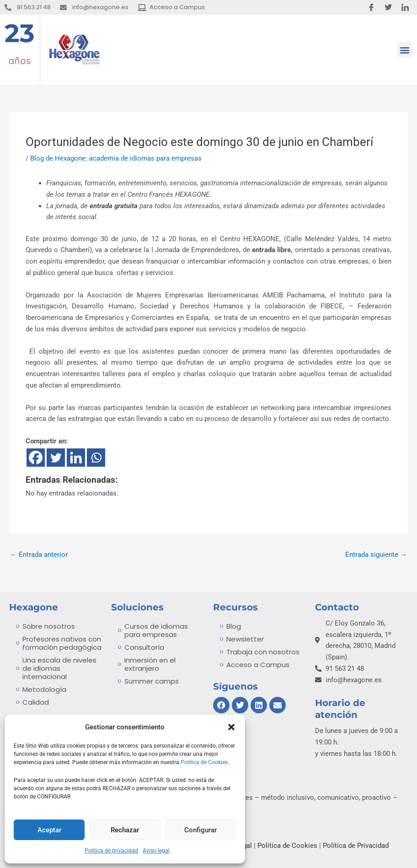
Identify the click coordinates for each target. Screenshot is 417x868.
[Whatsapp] (96, 458)
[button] (231, 727)
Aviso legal (156, 851)
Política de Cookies (205, 762)
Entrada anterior (39, 555)
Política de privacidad (111, 851)
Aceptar (49, 830)
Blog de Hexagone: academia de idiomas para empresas (116, 158)
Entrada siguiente (376, 555)
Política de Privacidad (356, 846)
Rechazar (125, 830)
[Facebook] (36, 458)
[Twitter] (56, 458)
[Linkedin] (76, 458)
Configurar (200, 830)
